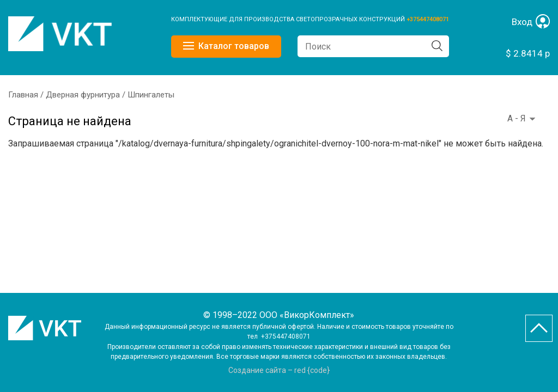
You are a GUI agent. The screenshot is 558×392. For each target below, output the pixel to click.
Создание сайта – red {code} (279, 370)
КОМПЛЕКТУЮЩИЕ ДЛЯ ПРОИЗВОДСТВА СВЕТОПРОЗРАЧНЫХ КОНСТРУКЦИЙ (289, 19)
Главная (23, 95)
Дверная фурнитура (83, 95)
